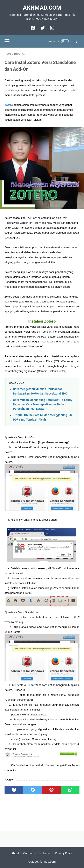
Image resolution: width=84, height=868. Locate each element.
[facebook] (32, 28)
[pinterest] (51, 790)
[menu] (9, 41)
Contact (28, 853)
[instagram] (52, 28)
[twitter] (42, 28)
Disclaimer (44, 853)
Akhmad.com (42, 8)
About (15, 853)
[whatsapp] (70, 790)
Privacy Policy (64, 853)
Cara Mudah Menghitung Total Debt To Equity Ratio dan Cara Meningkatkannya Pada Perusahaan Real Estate (43, 404)
